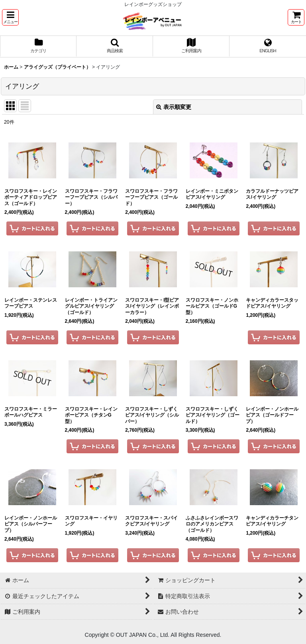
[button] (10, 17)
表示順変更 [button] (174, 107)
